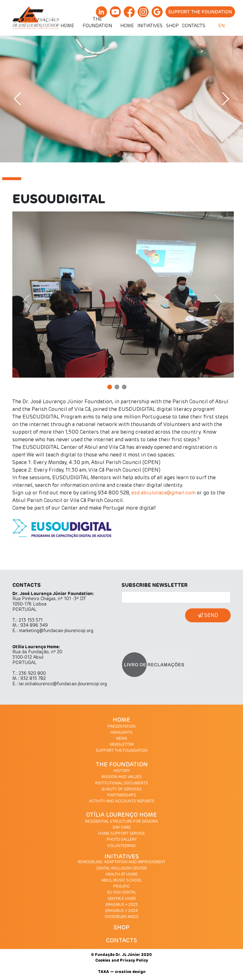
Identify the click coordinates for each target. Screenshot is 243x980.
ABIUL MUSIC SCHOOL (121, 881)
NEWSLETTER (122, 745)
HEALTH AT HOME (122, 875)
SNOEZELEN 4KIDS (122, 917)
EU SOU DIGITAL (122, 893)
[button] (35, 302)
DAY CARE (122, 828)
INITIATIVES (122, 857)
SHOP (121, 928)
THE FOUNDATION (122, 765)
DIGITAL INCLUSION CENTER (122, 869)
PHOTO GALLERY (122, 840)
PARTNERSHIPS (122, 795)
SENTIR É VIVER (122, 899)
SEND (208, 615)
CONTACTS (121, 941)
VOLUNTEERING (121, 846)
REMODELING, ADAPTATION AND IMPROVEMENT (122, 862)
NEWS (122, 739)
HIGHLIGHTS (121, 733)
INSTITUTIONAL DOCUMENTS (121, 783)
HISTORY (122, 771)
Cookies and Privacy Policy (122, 961)
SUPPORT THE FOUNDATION (121, 751)
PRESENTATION (121, 727)
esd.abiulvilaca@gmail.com (163, 493)
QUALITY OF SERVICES (121, 789)
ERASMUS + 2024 (121, 911)
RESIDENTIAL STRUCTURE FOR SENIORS (122, 822)
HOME (121, 720)
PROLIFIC (121, 887)
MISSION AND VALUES (121, 777)
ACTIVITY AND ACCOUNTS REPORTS (122, 801)
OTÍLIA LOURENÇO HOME (121, 815)
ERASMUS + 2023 (122, 905)
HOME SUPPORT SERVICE (121, 834)
